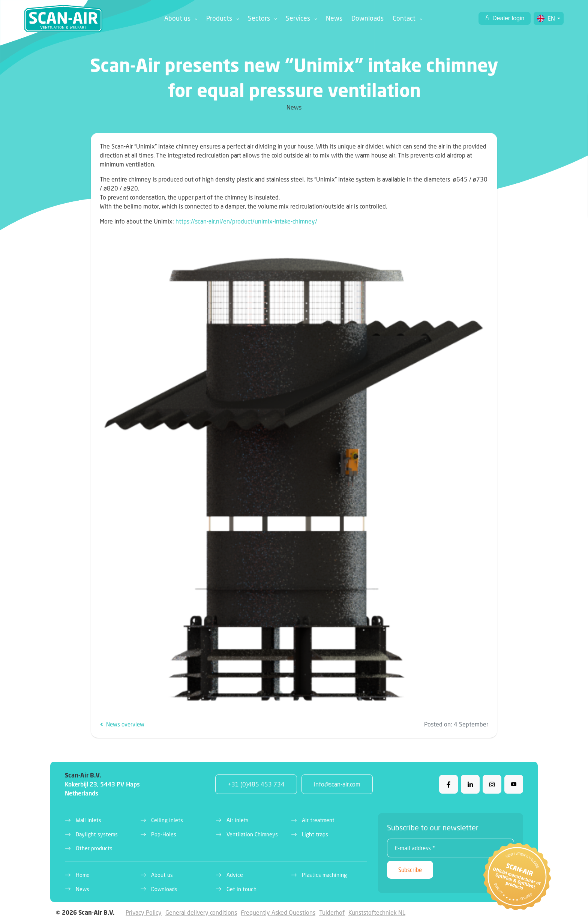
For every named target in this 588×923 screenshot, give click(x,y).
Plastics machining (324, 875)
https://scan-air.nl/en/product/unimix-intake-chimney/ (246, 221)
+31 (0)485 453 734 (256, 784)
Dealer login (508, 18)
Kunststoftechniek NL (377, 912)
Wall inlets (88, 820)
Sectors (259, 18)
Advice (235, 875)
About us (177, 18)
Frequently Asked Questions (278, 912)
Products (219, 18)
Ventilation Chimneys (252, 834)
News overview (122, 724)
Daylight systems (97, 834)
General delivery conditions (201, 912)
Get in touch (241, 889)
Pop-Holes (164, 834)
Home (83, 875)
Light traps (315, 834)
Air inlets (238, 820)
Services (298, 18)
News (334, 18)
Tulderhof (332, 912)
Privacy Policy (144, 912)
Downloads (367, 18)
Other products (94, 848)
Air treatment (318, 820)
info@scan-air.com (337, 784)
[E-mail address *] (451, 848)
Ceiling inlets (167, 820)
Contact (404, 18)
